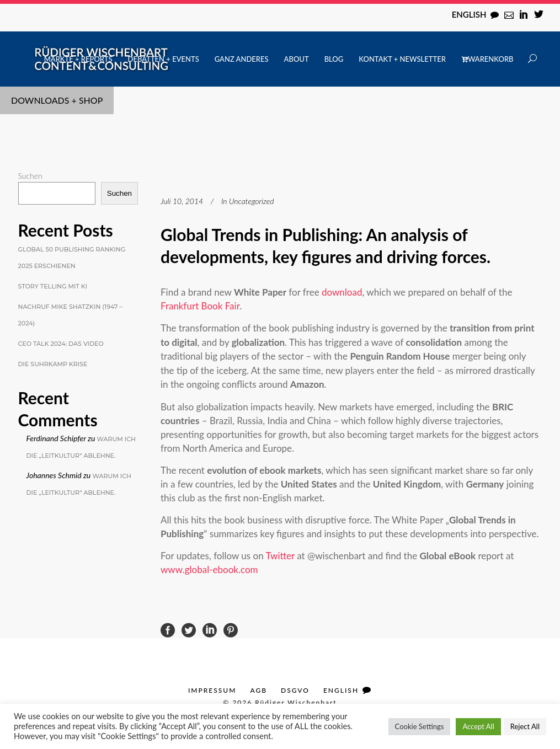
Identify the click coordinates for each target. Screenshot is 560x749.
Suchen (30, 176)
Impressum (212, 690)
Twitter (282, 556)
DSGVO (295, 690)
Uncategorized (251, 201)
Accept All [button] (478, 726)
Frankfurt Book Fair (200, 306)
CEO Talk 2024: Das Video (61, 344)
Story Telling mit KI (53, 286)
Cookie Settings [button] (420, 726)
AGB (258, 690)
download (342, 292)
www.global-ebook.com (209, 569)
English (469, 14)
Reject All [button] (525, 726)
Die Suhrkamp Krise (53, 364)
